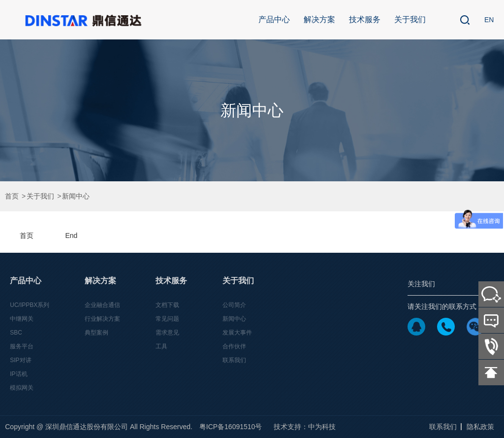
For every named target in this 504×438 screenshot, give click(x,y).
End (71, 236)
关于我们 (410, 19)
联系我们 (234, 360)
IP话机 (18, 374)
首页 (12, 196)
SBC (16, 333)
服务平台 (22, 346)
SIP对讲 (20, 360)
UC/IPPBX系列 (30, 305)
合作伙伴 (234, 346)
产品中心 (274, 19)
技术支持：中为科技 (305, 427)
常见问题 (167, 319)
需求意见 (167, 333)
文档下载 (167, 305)
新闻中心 (76, 196)
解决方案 (319, 19)
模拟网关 (22, 388)
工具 (161, 346)
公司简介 (234, 305)
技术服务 (365, 19)
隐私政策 (480, 427)
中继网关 (22, 319)
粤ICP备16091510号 (231, 427)
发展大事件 (237, 333)
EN (489, 20)
